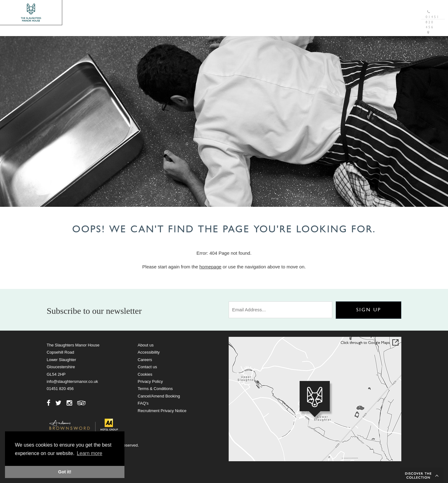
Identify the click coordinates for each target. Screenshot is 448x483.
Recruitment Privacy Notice (162, 411)
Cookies (145, 374)
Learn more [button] (90, 453)
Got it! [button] (65, 472)
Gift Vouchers (341, 8)
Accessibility (149, 352)
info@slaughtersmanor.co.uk (72, 381)
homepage (210, 267)
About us (146, 345)
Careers (145, 360)
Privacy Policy (150, 381)
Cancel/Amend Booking (159, 396)
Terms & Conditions (155, 389)
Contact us (147, 367)
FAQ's (143, 403)
